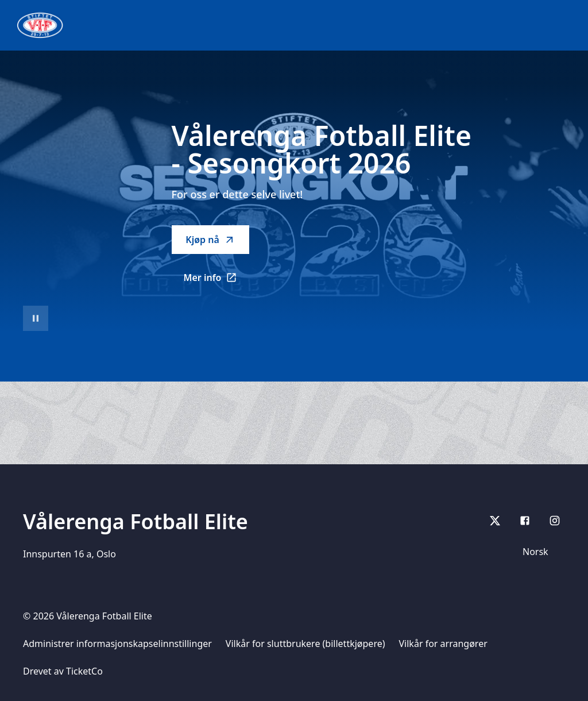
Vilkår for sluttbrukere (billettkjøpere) (305, 644)
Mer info (217, 281)
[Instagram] (555, 521)
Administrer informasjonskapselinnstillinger (117, 644)
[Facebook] (525, 521)
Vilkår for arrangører (443, 644)
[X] (495, 521)
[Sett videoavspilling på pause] (36, 318)
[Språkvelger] (540, 552)
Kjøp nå (210, 240)
